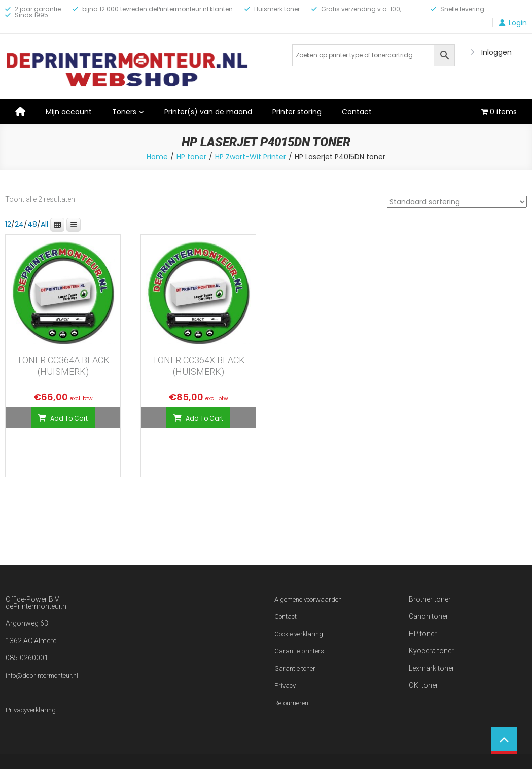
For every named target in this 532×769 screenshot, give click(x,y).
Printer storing (297, 112)
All (44, 224)
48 (32, 224)
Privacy (285, 686)
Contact (357, 112)
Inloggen (496, 52)
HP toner (191, 157)
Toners (124, 112)
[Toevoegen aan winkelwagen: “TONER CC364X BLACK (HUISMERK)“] (198, 418)
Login (518, 23)
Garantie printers (299, 651)
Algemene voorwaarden (308, 599)
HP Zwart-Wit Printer (251, 157)
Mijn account (69, 112)
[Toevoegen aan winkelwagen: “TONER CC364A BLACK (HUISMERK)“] (63, 418)
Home (157, 157)
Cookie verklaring (299, 634)
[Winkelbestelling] (457, 202)
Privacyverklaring (31, 710)
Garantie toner (295, 668)
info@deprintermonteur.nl (42, 675)
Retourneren (291, 703)
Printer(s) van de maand (208, 112)
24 (19, 224)
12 (8, 224)
